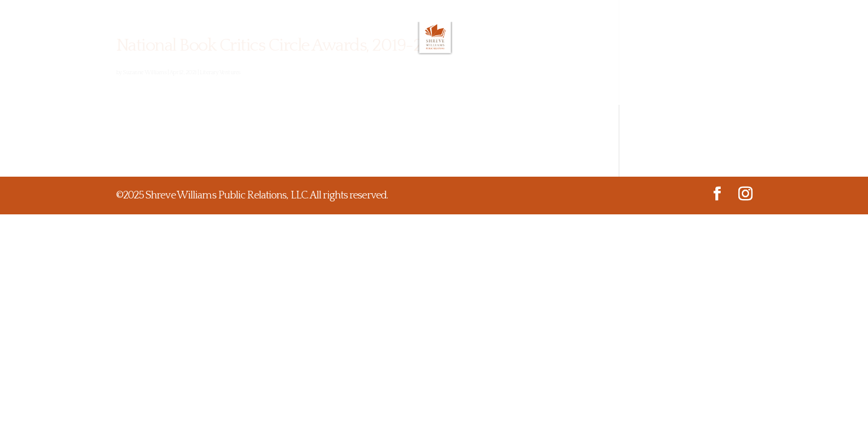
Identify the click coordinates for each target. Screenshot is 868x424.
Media (544, 87)
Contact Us (604, 87)
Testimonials (413, 87)
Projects (488, 87)
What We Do (331, 87)
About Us (259, 87)
